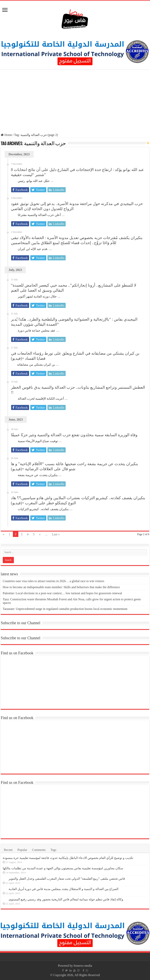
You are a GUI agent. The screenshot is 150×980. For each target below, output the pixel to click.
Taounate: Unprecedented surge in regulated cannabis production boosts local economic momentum (65, 609)
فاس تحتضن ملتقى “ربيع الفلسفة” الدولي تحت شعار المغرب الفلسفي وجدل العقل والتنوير (67, 879)
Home (6, 135)
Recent (8, 850)
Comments (39, 850)
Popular (22, 850)
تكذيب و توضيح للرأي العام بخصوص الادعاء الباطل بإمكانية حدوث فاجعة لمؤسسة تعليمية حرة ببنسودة (68, 858)
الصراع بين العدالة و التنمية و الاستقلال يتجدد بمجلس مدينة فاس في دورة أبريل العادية (63, 889)
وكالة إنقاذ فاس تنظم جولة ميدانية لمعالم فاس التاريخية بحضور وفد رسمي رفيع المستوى (66, 899)
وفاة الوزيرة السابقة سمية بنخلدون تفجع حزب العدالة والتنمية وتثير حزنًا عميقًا (74, 435)
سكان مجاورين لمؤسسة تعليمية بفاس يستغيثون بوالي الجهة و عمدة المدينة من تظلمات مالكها (63, 868)
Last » (56, 534)
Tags (53, 850)
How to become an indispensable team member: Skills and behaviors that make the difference (61, 587)
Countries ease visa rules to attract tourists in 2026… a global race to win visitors (54, 581)
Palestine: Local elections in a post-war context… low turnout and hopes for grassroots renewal (62, 593)
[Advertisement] (75, 102)
